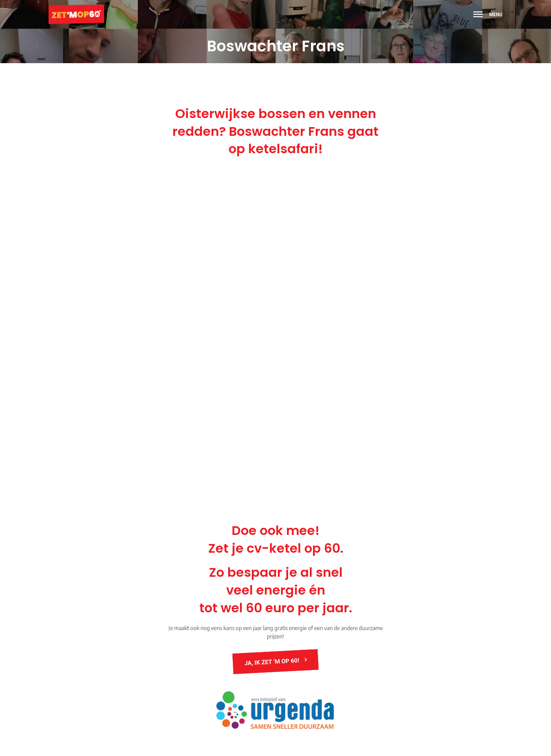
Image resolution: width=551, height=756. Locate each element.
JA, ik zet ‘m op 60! (273, 661)
